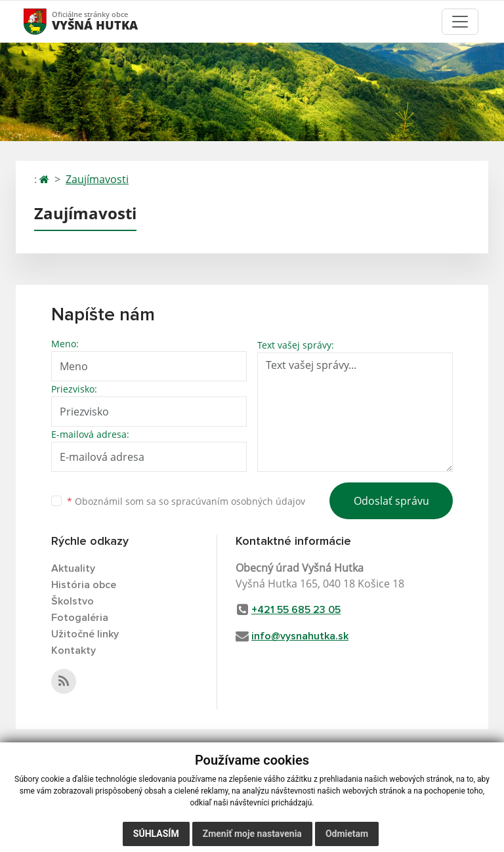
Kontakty (73, 650)
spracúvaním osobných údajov (238, 501)
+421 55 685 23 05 (296, 610)
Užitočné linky (85, 634)
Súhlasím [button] (156, 834)
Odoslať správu (391, 501)
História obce (84, 585)
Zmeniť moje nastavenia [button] (252, 834)
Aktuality (73, 568)
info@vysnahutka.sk (300, 636)
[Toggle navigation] (460, 22)
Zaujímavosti (97, 179)
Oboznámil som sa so (186, 501)
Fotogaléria (80, 618)
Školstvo (73, 601)
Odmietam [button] (347, 834)
